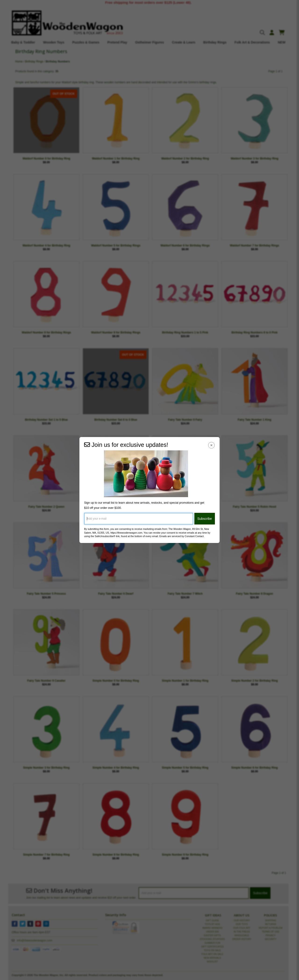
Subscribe (205, 519)
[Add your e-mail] (139, 519)
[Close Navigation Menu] (212, 445)
